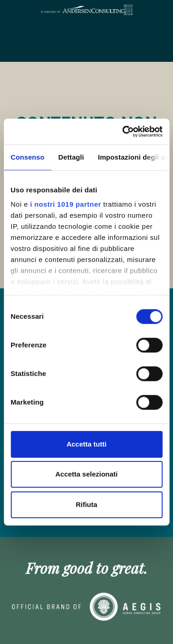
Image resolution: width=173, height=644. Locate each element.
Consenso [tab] (27, 157)
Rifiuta (86, 504)
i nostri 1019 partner (66, 204)
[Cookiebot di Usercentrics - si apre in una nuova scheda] (123, 131)
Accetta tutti (86, 444)
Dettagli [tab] (71, 157)
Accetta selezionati (86, 474)
